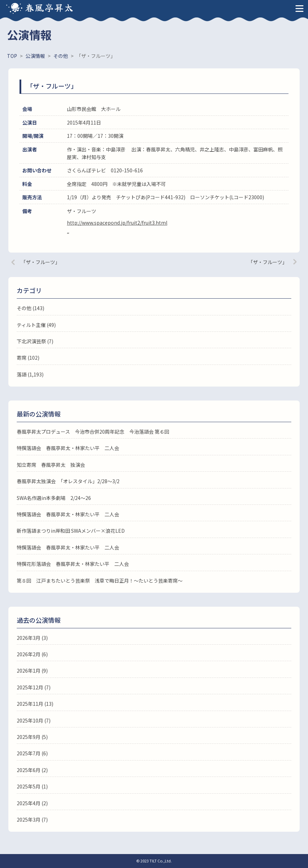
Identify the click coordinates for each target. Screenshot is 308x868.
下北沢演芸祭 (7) (35, 341)
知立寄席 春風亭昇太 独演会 (51, 465)
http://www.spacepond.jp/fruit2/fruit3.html (117, 223)
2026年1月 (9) (32, 671)
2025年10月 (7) (34, 720)
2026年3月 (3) (32, 638)
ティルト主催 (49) (36, 325)
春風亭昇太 (49, 7)
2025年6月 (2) (32, 770)
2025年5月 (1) (32, 786)
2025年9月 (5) (32, 737)
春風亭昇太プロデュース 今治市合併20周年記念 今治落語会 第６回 (93, 432)
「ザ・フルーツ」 (40, 262)
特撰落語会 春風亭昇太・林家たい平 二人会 (68, 448)
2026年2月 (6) (32, 654)
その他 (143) (30, 308)
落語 (22, 374)
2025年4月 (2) (32, 803)
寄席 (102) (28, 358)
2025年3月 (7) (32, 820)
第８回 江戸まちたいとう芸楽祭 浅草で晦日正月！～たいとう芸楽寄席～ (100, 581)
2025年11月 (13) (35, 704)
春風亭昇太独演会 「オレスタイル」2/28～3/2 (68, 481)
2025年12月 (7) (34, 687)
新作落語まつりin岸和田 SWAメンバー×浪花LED (71, 531)
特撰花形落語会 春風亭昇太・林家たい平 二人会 (73, 564)
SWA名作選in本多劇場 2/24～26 (54, 498)
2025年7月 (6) (32, 753)
